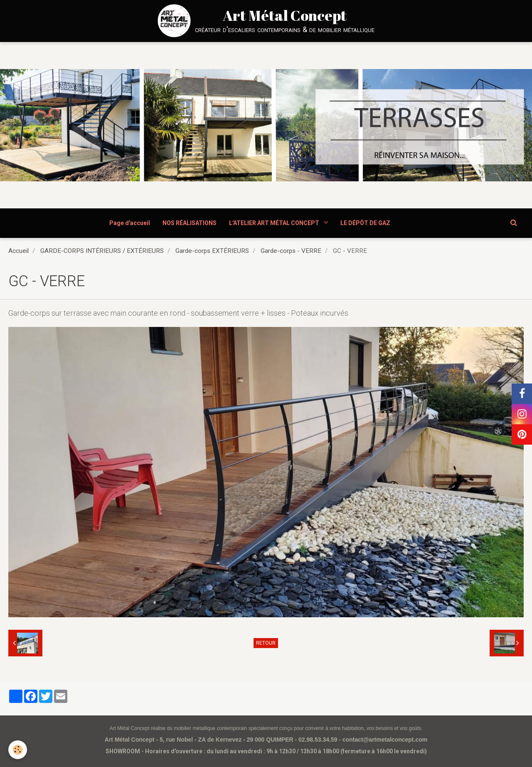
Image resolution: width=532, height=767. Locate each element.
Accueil (18, 251)
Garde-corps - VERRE (291, 251)
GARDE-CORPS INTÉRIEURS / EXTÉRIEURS (102, 251)
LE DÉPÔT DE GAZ (365, 223)
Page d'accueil (130, 223)
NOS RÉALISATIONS (190, 223)
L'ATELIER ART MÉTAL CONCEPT (275, 223)
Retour (266, 643)
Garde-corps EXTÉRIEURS (212, 251)
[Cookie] (18, 750)
